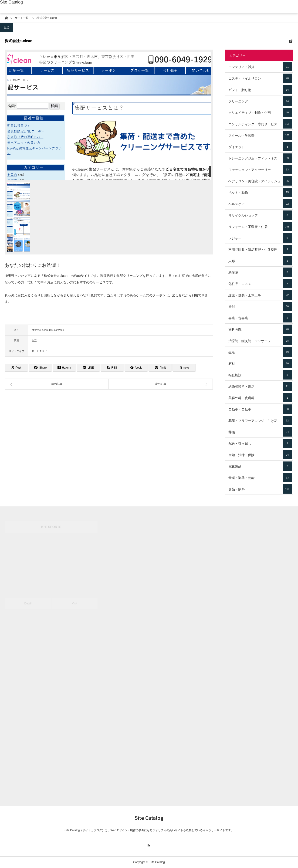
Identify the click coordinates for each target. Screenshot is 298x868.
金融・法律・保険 (260, 455)
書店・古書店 (260, 318)
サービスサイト (41, 351)
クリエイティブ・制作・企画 (260, 112)
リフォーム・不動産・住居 (260, 227)
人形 (260, 261)
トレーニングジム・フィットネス (260, 158)
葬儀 (260, 432)
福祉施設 (260, 375)
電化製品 (260, 466)
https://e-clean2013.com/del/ (48, 330)
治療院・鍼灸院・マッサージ (260, 341)
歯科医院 (260, 329)
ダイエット (260, 147)
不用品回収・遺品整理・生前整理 (260, 249)
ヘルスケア (260, 204)
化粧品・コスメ (260, 284)
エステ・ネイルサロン (260, 78)
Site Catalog (11, 2)
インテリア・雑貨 (260, 67)
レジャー (260, 238)
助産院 (260, 272)
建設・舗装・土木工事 (260, 295)
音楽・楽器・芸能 (260, 478)
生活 (7, 27)
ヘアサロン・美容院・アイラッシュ (260, 181)
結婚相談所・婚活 (260, 386)
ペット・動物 (260, 192)
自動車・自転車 (260, 409)
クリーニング (260, 101)
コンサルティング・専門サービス (260, 124)
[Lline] (88, 368)
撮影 (260, 306)
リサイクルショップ (260, 215)
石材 (260, 363)
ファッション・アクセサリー (260, 170)
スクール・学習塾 (260, 135)
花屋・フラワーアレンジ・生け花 (260, 420)
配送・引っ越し (260, 443)
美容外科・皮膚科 (260, 398)
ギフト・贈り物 (260, 90)
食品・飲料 (260, 489)
